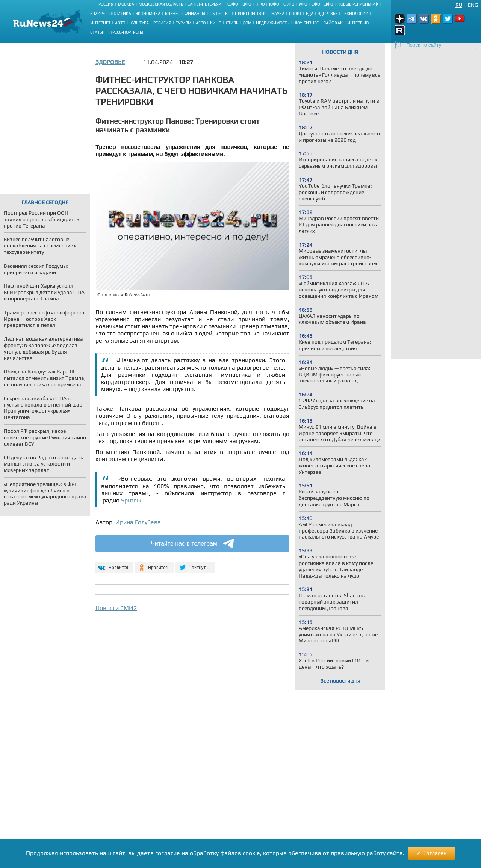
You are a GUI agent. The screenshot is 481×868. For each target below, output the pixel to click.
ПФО (260, 4)
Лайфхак (333, 23)
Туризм (184, 23)
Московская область (161, 4)
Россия (106, 4)
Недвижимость (272, 23)
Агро (201, 23)
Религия (162, 23)
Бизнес (172, 14)
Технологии (355, 14)
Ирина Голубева (138, 522)
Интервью (358, 23)
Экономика (148, 14)
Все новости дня (340, 681)
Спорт (295, 14)
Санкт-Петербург (205, 4)
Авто (120, 23)
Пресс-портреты (126, 32)
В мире (98, 14)
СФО (316, 4)
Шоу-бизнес (306, 23)
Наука (278, 14)
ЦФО (247, 4)
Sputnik (131, 500)
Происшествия (251, 14)
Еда (310, 14)
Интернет (100, 23)
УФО (303, 4)
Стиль (232, 23)
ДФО (329, 4)
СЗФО (233, 4)
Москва (126, 4)
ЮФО (274, 4)
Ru (459, 5)
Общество (220, 14)
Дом (247, 23)
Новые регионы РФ (358, 4)
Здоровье (328, 14)
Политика (120, 14)
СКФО (289, 4)
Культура (139, 23)
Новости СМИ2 (116, 608)
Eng (473, 5)
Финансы (195, 14)
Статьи (98, 32)
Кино (216, 23)
